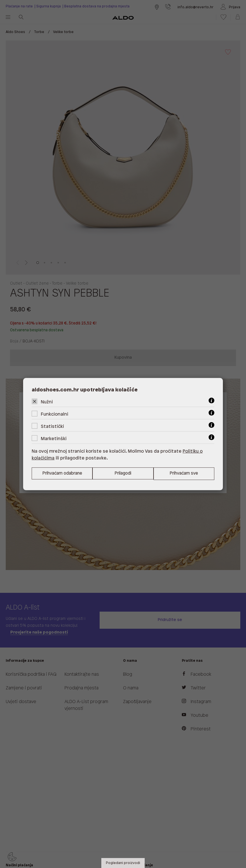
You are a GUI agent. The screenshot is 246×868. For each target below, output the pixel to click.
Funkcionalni (55, 414)
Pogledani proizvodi (123, 863)
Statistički (52, 426)
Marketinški (54, 439)
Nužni (47, 402)
